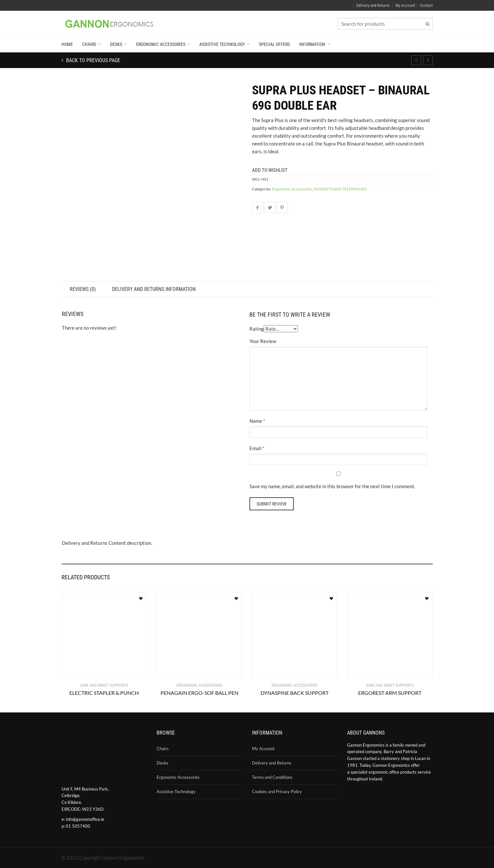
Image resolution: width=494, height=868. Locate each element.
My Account (405, 5)
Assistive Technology (222, 44)
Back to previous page (92, 60)
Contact (426, 5)
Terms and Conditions (272, 777)
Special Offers (274, 44)
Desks (116, 44)
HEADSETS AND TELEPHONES (340, 189)
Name (256, 421)
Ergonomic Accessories (161, 44)
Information (312, 44)
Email (255, 448)
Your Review (263, 341)
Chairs (89, 44)
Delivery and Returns (373, 5)
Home (67, 44)
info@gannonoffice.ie (85, 819)
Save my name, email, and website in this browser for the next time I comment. (332, 486)
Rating (257, 329)
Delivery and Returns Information (155, 289)
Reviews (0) (83, 289)
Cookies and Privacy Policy (277, 792)
